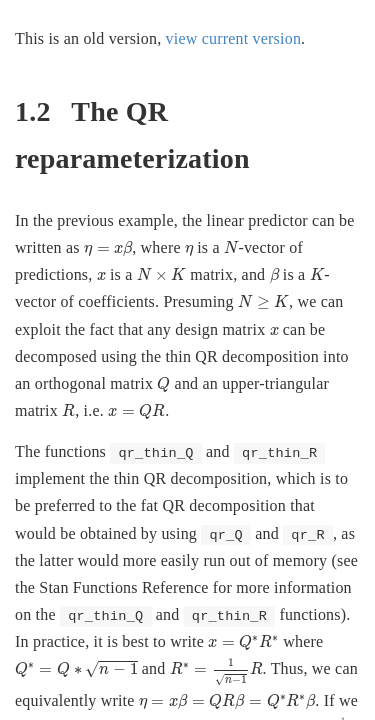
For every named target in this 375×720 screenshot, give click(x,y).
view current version (234, 38)
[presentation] (108, 249)
